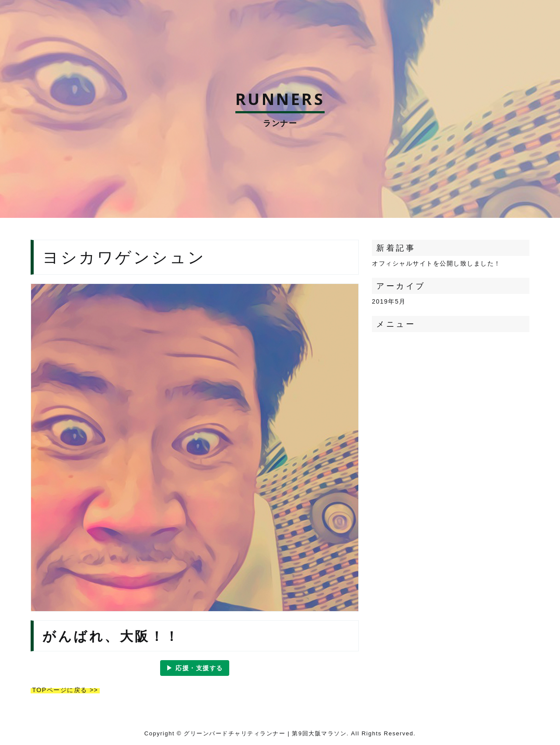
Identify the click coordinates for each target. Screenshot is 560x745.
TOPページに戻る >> (65, 690)
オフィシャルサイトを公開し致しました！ (436, 263)
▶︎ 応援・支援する (194, 668)
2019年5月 (389, 301)
